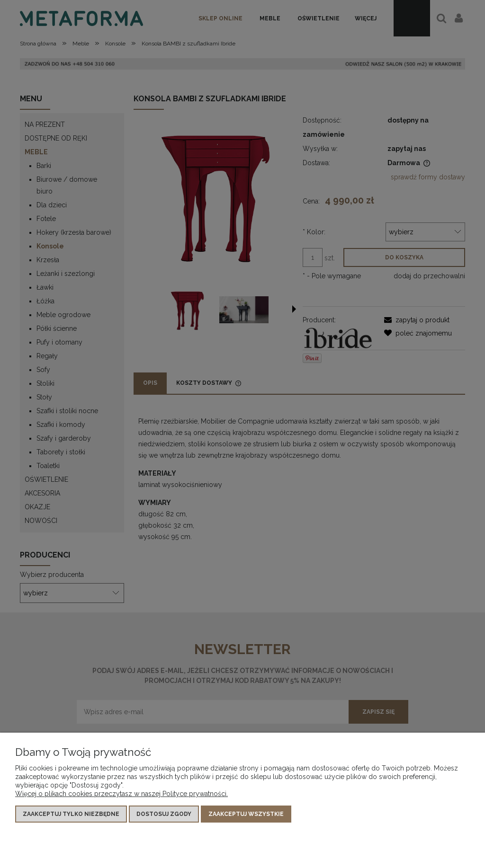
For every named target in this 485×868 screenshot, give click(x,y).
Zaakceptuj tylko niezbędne (71, 814)
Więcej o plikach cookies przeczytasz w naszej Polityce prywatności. (121, 794)
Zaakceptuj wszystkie (246, 814)
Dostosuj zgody (164, 814)
